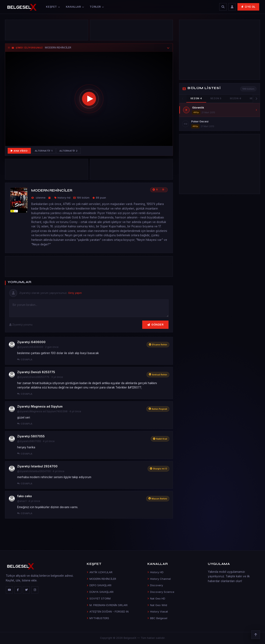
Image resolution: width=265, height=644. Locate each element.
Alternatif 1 (44, 151)
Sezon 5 (216, 98)
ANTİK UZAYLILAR (100, 572)
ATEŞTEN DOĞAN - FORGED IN (108, 611)
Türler (97, 7)
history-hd (64, 198)
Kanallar (75, 7)
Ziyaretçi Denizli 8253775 (36, 372)
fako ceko (25, 496)
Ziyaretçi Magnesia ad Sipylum (40, 406)
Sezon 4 (196, 98)
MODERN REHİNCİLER (101, 579)
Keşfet (53, 7)
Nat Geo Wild (157, 605)
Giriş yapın (75, 293)
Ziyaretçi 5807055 (31, 436)
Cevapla (25, 359)
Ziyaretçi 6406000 (31, 342)
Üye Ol (248, 7)
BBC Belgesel (157, 618)
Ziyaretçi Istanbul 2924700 (37, 466)
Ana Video (19, 151)
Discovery (155, 585)
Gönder (155, 324)
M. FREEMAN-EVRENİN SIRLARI (107, 605)
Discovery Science (161, 592)
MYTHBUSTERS (98, 618)
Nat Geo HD (156, 598)
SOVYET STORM (99, 598)
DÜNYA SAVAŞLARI (100, 592)
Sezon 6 (235, 98)
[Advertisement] (47, 31)
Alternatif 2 (69, 151)
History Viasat (158, 611)
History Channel (159, 579)
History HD (155, 572)
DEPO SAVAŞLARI (99, 585)
